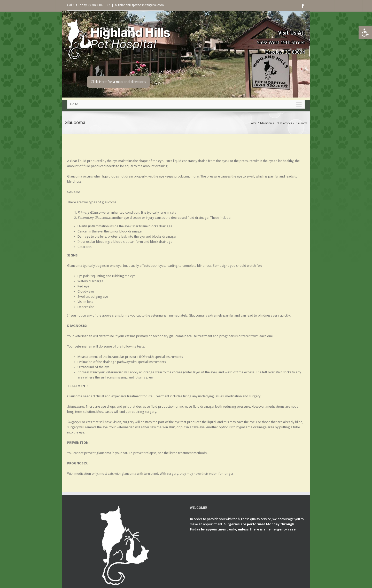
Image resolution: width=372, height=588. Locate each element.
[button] (365, 33)
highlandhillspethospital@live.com (139, 5)
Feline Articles (284, 123)
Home (253, 123)
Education (266, 123)
